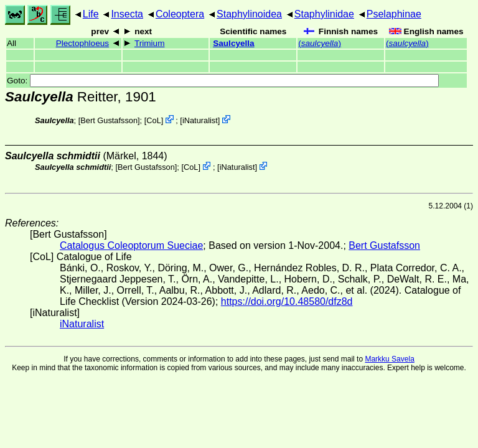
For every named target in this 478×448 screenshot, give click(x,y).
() (320, 43)
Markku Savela (389, 359)
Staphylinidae (324, 14)
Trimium (150, 43)
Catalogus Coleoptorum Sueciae (131, 245)
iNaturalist (200, 120)
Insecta (127, 14)
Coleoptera (180, 14)
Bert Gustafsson (109, 120)
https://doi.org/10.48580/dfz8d (287, 301)
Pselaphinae (394, 14)
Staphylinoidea (249, 14)
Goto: (223, 81)
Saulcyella (234, 43)
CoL (153, 120)
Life (91, 14)
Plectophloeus (82, 43)
